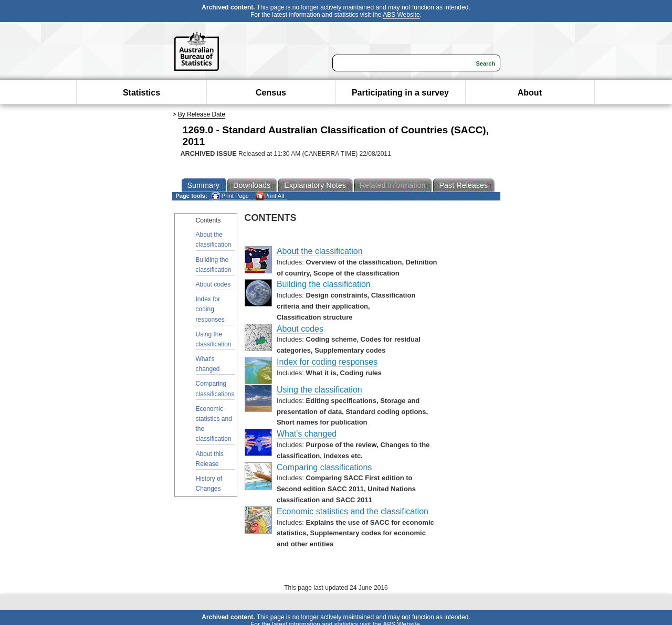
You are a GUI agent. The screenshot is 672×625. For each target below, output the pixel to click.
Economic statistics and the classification (214, 424)
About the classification (214, 240)
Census (271, 93)
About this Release (210, 459)
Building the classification (214, 265)
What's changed (208, 364)
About (530, 93)
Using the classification (214, 339)
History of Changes (209, 484)
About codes (213, 284)
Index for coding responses (210, 309)
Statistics (141, 93)
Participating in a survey (400, 93)
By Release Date (202, 114)
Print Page (230, 196)
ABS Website (401, 15)
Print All (270, 196)
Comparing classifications (215, 389)
